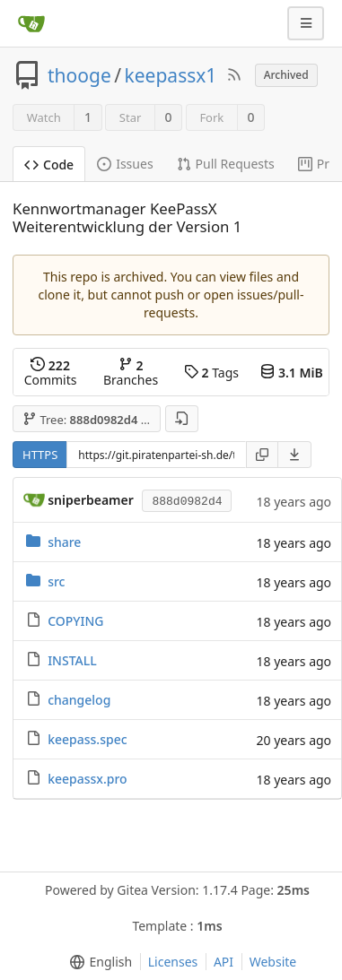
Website (273, 962)
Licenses (173, 962)
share (64, 542)
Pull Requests (226, 164)
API (224, 962)
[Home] (31, 23)
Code (49, 165)
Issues (125, 164)
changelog (79, 700)
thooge (79, 75)
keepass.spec (87, 739)
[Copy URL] (262, 455)
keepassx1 (171, 75)
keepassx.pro (87, 779)
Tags (211, 373)
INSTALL (72, 660)
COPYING (75, 621)
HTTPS (40, 455)
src (56, 581)
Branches (131, 373)
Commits (51, 373)
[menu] (295, 455)
